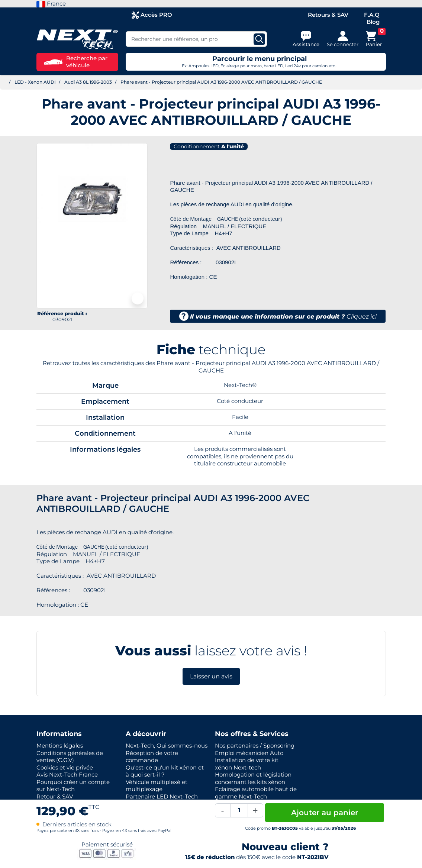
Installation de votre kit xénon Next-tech (247, 764)
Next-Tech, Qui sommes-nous (167, 746)
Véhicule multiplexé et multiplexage (157, 786)
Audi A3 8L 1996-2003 (88, 82)
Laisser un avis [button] (211, 676)
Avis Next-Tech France (67, 775)
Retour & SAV (55, 796)
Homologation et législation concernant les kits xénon (253, 778)
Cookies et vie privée (65, 767)
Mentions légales (60, 746)
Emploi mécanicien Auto (249, 753)
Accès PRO (152, 15)
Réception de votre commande (152, 757)
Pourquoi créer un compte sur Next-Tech (73, 786)
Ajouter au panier (325, 813)
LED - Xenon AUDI (35, 82)
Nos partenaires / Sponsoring (255, 746)
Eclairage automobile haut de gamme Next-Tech (256, 793)
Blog (373, 22)
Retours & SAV (328, 15)
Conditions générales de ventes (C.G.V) (70, 757)
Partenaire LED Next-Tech (162, 796)
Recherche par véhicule (76, 62)
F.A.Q (372, 15)
